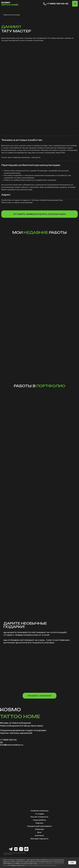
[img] (40, 89)
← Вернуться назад (11, 15)
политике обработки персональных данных (41, 865)
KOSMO (10, 4)
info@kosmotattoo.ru (12, 745)
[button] (75, 4)
